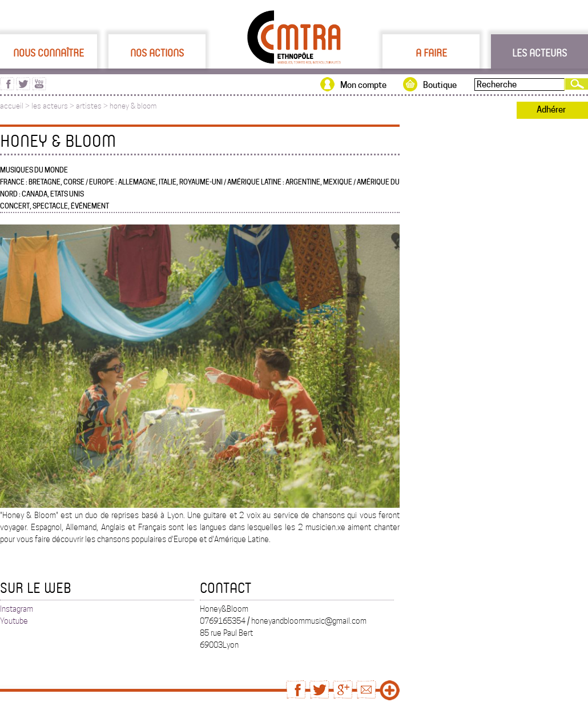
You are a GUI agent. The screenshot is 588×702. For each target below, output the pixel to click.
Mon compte (363, 85)
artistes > (93, 106)
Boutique (440, 85)
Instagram (17, 609)
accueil (12, 106)
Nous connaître (49, 53)
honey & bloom (133, 106)
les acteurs (50, 106)
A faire (431, 53)
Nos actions (157, 53)
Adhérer (551, 110)
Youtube (14, 621)
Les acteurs (539, 53)
